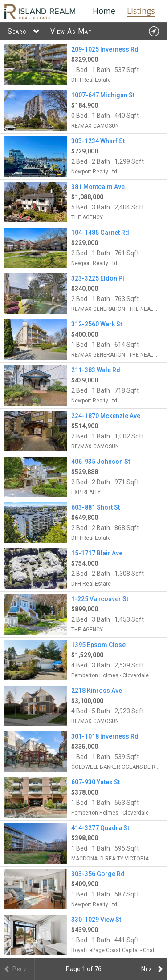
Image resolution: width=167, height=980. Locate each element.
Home (104, 11)
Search (19, 31)
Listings (141, 11)
